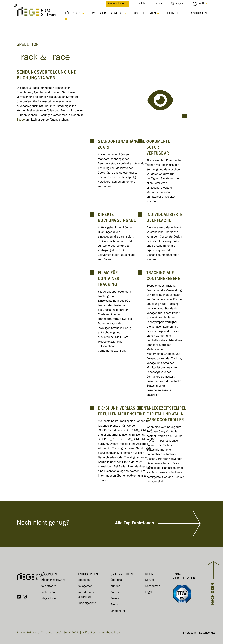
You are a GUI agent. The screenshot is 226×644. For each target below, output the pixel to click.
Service (173, 14)
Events (115, 605)
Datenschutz (207, 633)
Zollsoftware (48, 586)
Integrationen (49, 599)
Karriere (158, 4)
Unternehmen (145, 14)
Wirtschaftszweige (107, 14)
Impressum (190, 633)
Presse (115, 599)
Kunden (115, 586)
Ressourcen (197, 14)
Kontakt (141, 4)
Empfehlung (118, 611)
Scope (21, 120)
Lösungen (73, 14)
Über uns (116, 580)
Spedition (84, 580)
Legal (149, 593)
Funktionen (48, 593)
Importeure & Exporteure (86, 595)
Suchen (180, 4)
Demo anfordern (117, 4)
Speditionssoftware (53, 580)
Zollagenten (85, 586)
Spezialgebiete (87, 603)
